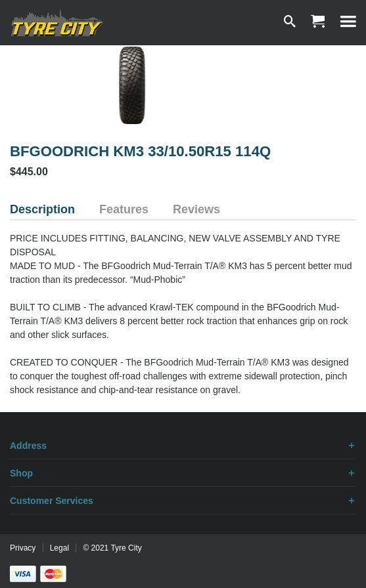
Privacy (23, 548)
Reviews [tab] (196, 209)
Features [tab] (124, 209)
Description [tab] (42, 209)
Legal (59, 548)
